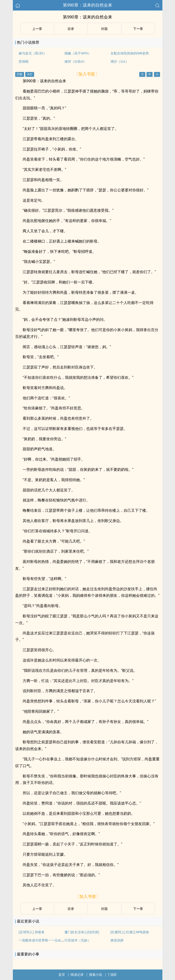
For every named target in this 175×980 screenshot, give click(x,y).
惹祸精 (24, 61)
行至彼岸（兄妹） (78, 940)
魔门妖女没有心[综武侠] (82, 932)
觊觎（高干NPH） (78, 53)
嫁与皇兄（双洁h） (33, 53)
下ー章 (138, 29)
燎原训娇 (117, 940)
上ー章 (37, 29)
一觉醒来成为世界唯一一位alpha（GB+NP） (51, 940)
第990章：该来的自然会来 (87, 5)
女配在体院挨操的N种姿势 (130, 53)
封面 (104, 29)
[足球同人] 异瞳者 (32, 932)
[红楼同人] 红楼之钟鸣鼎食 (130, 932)
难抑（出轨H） (75, 61)
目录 (71, 29)
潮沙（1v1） (120, 61)
